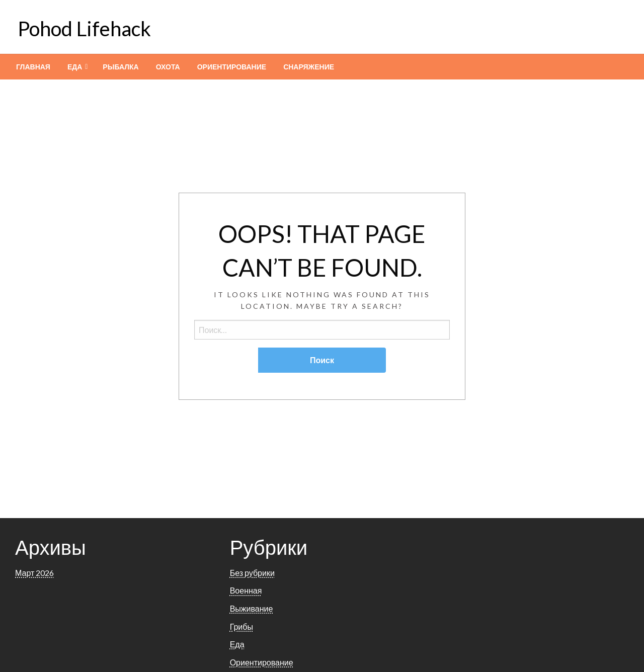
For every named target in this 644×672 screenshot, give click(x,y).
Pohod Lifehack (84, 29)
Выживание (252, 608)
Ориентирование (232, 67)
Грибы (242, 626)
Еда (75, 67)
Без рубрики (252, 573)
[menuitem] (33, 67)
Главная (33, 67)
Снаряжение (309, 67)
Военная (246, 590)
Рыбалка (120, 67)
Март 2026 (34, 573)
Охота (168, 67)
